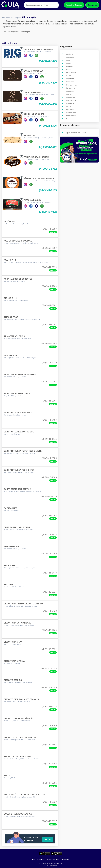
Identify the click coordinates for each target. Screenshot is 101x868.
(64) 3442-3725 (49, 592)
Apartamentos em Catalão (76, 133)
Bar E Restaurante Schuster (19, 470)
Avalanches (10, 355)
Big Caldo (9, 585)
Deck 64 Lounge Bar (34, 114)
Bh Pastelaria (11, 546)
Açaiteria (70, 54)
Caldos (69, 69)
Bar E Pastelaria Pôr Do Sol (19, 432)
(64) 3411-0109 (49, 420)
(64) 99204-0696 (49, 687)
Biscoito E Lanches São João (19, 718)
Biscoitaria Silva (13, 642)
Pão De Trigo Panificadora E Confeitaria (46, 179)
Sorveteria (70, 119)
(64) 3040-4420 (48, 83)
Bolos (7, 776)
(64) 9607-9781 (49, 305)
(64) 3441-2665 (49, 401)
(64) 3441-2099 (49, 267)
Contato (66, 860)
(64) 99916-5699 (49, 668)
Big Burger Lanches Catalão (39, 49)
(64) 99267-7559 (49, 248)
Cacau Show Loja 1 (33, 71)
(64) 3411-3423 (49, 611)
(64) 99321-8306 (47, 126)
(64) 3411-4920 (49, 363)
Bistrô (69, 60)
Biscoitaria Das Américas (17, 623)
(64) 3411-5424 (49, 534)
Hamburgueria (72, 85)
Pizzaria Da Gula (33, 200)
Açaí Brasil (10, 222)
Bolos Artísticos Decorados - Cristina (25, 795)
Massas (69, 94)
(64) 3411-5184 (49, 458)
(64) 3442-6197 (49, 821)
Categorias (92, 5)
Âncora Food (11, 317)
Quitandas (70, 110)
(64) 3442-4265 (49, 630)
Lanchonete (71, 88)
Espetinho (70, 79)
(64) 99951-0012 (47, 147)
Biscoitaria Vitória (14, 661)
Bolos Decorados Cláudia (18, 814)
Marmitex (70, 91)
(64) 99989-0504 (49, 343)
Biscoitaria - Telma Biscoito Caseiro (23, 604)
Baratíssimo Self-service (17, 489)
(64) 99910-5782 (47, 169)
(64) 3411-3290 (49, 726)
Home (5, 32)
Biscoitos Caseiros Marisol (19, 757)
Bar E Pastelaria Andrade (18, 413)
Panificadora (71, 100)
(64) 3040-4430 (48, 104)
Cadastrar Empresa (74, 5)
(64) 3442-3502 (49, 764)
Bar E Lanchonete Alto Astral (20, 374)
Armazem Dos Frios (14, 336)
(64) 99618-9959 (49, 554)
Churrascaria (71, 72)
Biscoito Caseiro (13, 680)
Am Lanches (10, 298)
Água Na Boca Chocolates (18, 279)
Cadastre (47, 839)
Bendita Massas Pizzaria (17, 527)
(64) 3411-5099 (49, 229)
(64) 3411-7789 (49, 286)
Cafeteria (70, 66)
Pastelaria (70, 103)
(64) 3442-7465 (49, 745)
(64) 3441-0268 (49, 515)
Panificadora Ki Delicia (36, 157)
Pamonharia (71, 97)
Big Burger (10, 566)
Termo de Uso (53, 860)
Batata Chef (10, 508)
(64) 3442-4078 (48, 212)
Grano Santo (31, 135)
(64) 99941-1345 (49, 439)
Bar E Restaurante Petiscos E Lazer (23, 451)
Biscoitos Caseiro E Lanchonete (21, 737)
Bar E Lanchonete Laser (17, 394)
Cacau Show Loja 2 (33, 92)
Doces (69, 76)
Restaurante (71, 113)
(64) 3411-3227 (49, 802)
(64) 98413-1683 (49, 477)
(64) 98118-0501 (49, 382)
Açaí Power (10, 260)
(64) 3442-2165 (48, 190)
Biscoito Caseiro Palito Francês (21, 699)
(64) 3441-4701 (49, 324)
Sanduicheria (71, 116)
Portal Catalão (38, 860)
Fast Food (70, 82)
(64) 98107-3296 (49, 783)
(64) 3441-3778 (49, 706)
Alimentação (25, 32)
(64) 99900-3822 (49, 649)
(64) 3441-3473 (48, 61)
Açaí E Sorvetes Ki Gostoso (18, 241)
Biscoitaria (70, 57)
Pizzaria (69, 106)
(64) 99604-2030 (49, 496)
